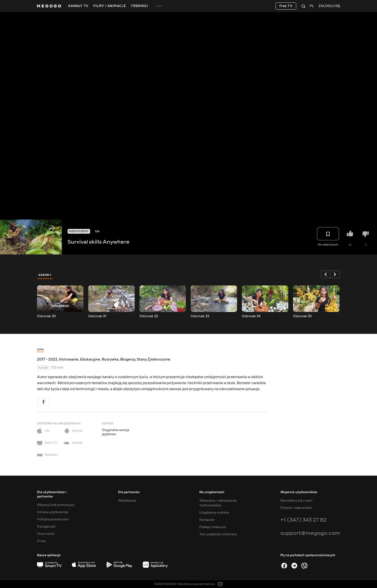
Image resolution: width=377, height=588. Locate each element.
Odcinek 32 (149, 316)
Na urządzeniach (212, 492)
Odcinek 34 (251, 316)
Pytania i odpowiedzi (296, 508)
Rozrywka (110, 359)
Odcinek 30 (46, 316)
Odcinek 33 (200, 316)
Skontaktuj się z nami (296, 501)
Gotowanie (69, 359)
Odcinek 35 (302, 316)
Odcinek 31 (97, 316)
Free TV (286, 6)
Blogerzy (128, 359)
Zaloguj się (329, 6)
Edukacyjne (90, 359)
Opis (40, 350)
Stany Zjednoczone (154, 359)
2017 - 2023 (47, 359)
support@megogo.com (310, 533)
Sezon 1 (45, 275)
